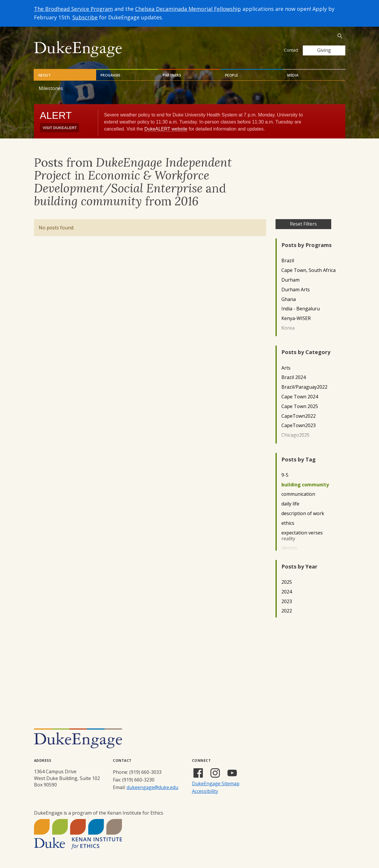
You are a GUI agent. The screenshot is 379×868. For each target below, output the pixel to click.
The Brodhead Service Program (73, 9)
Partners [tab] (172, 75)
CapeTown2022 (299, 416)
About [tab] (45, 75)
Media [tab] (293, 75)
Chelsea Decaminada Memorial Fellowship (188, 9)
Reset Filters (303, 224)
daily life (290, 504)
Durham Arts (296, 290)
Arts (286, 368)
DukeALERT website (166, 129)
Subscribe (85, 17)
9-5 (285, 475)
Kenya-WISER (296, 318)
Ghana (289, 299)
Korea (288, 328)
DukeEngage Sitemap (216, 784)
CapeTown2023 (299, 425)
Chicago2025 (295, 435)
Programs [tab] (111, 75)
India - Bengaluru (301, 309)
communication (298, 494)
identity (290, 548)
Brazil (288, 261)
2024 (287, 592)
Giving (324, 50)
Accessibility (205, 791)
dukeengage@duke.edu (152, 787)
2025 (287, 582)
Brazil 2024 (294, 377)
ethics (288, 523)
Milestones (51, 88)
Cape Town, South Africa (309, 270)
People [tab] (232, 75)
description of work (303, 513)
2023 (287, 601)
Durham (290, 280)
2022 (287, 611)
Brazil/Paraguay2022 (304, 387)
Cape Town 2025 (300, 406)
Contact (291, 50)
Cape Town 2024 (300, 397)
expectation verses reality (302, 536)
